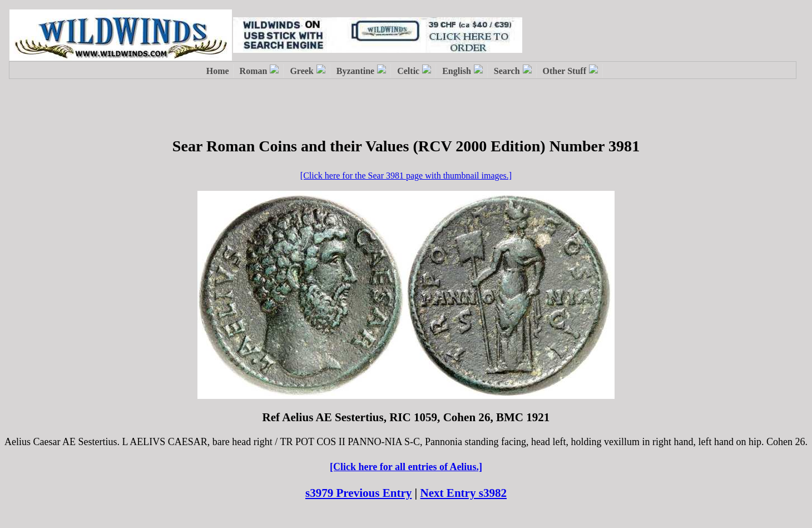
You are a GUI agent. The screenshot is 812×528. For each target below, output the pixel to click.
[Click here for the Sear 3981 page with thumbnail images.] (406, 176)
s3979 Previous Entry (358, 493)
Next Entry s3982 (464, 493)
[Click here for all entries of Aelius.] (406, 467)
